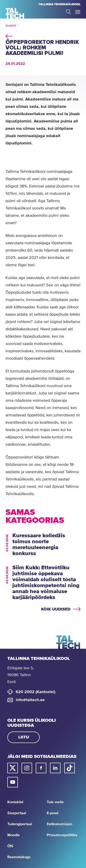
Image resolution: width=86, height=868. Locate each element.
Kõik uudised (56, 609)
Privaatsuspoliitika (62, 835)
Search (68, 12)
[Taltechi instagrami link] (27, 768)
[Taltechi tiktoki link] (69, 768)
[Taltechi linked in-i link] (55, 768)
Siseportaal (17, 813)
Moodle (14, 835)
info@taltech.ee (30, 700)
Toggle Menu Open (78, 12)
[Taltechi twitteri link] (13, 768)
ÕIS (10, 846)
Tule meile (55, 802)
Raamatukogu (19, 857)
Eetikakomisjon (60, 824)
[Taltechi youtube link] (13, 782)
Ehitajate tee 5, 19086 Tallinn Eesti (21, 675)
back (9, 35)
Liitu (24, 737)
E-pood (53, 813)
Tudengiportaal (20, 824)
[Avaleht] (15, 13)
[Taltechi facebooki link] (41, 768)
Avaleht (11, 26)
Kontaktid (15, 802)
